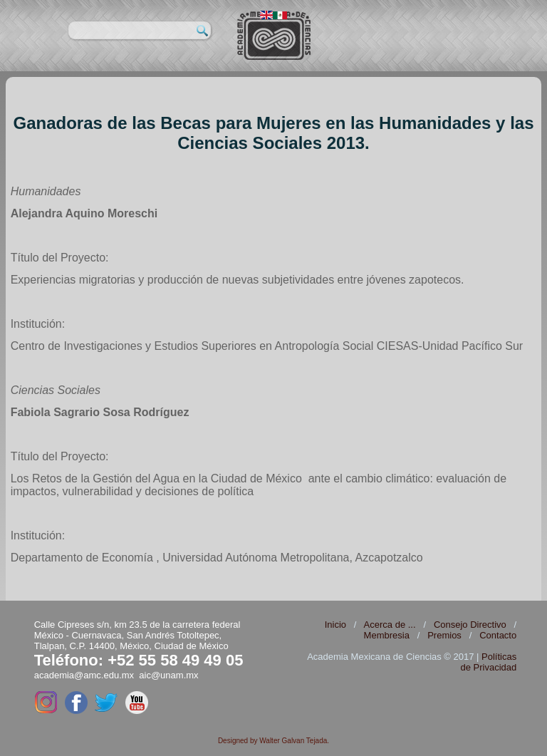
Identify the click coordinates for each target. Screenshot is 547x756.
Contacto (498, 635)
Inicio (335, 625)
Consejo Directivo (470, 625)
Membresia (387, 635)
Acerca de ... (390, 625)
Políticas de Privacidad (488, 662)
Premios (444, 635)
